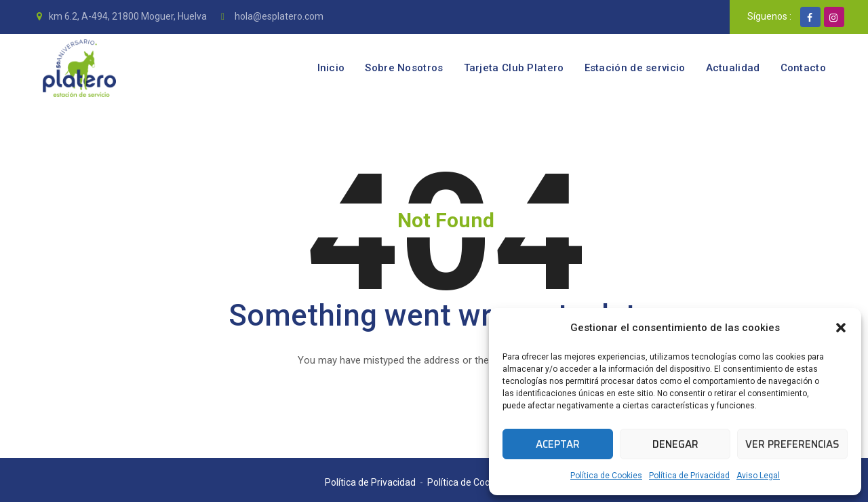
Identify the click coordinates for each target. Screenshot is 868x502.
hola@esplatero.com (278, 16)
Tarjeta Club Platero (514, 68)
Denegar (675, 444)
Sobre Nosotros (404, 68)
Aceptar (558, 444)
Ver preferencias (792, 444)
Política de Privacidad (689, 476)
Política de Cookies (606, 476)
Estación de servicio (635, 68)
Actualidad (733, 68)
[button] (841, 328)
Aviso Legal (758, 476)
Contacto (803, 68)
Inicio (331, 68)
